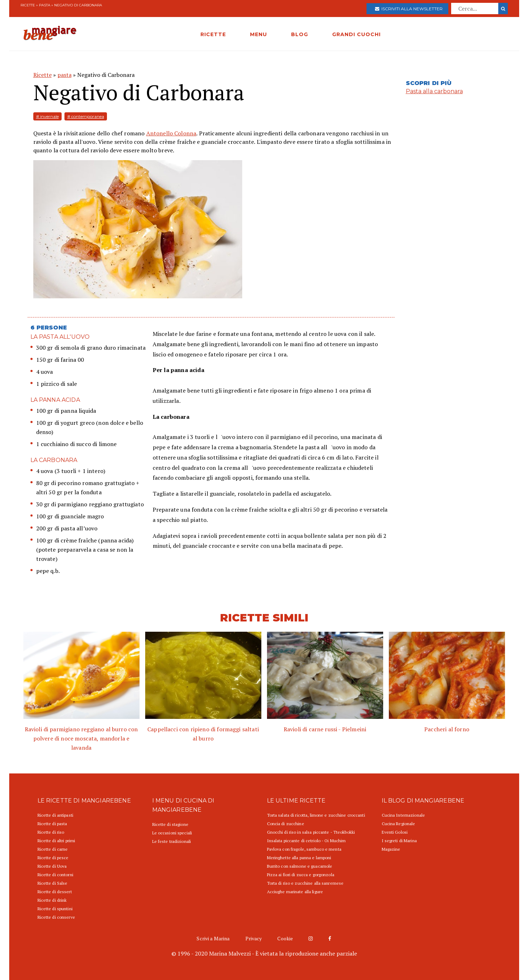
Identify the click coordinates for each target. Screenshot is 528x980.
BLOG (300, 34)
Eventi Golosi (395, 832)
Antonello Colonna (171, 133)
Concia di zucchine (286, 824)
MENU (259, 34)
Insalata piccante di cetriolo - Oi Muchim (306, 841)
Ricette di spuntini (55, 909)
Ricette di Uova (52, 866)
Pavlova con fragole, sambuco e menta (304, 849)
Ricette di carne (53, 849)
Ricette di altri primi (56, 841)
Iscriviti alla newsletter (409, 9)
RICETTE (213, 34)
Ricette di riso (51, 832)
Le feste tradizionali (172, 841)
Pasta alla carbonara (434, 91)
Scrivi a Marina (213, 938)
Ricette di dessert (55, 892)
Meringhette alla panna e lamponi (299, 858)
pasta (45, 5)
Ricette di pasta (52, 824)
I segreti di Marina (399, 841)
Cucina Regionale (399, 824)
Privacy (254, 938)
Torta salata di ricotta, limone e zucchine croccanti (316, 815)
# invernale (47, 116)
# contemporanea (86, 116)
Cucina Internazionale (404, 815)
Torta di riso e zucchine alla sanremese (305, 883)
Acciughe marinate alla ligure (295, 892)
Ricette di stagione (170, 824)
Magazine (391, 849)
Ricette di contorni (55, 875)
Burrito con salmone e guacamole (300, 866)
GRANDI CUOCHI (356, 34)
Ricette (28, 5)
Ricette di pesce (53, 858)
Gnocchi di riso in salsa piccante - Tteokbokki (311, 832)
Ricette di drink (52, 900)
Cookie (285, 938)
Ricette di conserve (56, 917)
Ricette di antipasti (55, 815)
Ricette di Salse (53, 883)
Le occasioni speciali (172, 833)
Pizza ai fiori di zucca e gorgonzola (301, 875)
